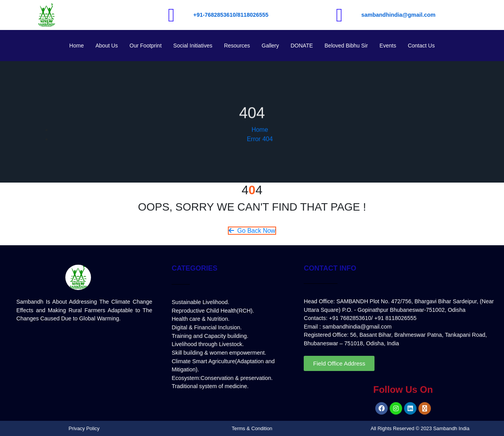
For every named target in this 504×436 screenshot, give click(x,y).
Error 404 (260, 148)
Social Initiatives (193, 46)
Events (388, 46)
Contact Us (421, 46)
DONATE (302, 46)
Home (76, 46)
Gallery (270, 46)
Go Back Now (252, 231)
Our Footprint (145, 46)
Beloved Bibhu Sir (346, 46)
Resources (237, 46)
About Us (107, 46)
